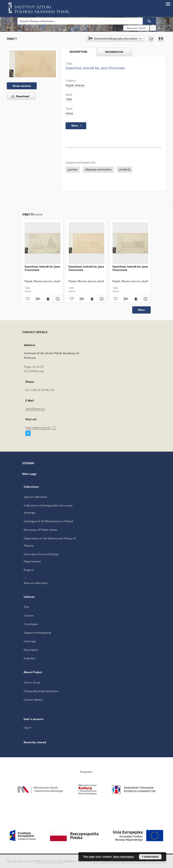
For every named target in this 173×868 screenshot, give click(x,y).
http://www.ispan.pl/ (41, 428)
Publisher (30, 658)
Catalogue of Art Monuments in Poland (48, 521)
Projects (29, 570)
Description (31, 650)
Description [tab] (78, 52)
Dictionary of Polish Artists (40, 530)
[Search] (149, 21)
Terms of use (32, 682)
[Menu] (168, 4)
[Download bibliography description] (37, 299)
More (141, 310)
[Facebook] (28, 434)
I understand (150, 857)
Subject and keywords (38, 633)
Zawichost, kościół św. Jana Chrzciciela (42, 268)
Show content (22, 86)
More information (124, 857)
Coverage (30, 641)
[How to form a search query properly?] (153, 28)
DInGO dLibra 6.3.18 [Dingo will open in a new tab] (48, 861)
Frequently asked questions (41, 691)
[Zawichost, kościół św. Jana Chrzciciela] (33, 64)
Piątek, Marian (75, 85)
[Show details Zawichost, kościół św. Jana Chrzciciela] (57, 299)
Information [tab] (114, 52)
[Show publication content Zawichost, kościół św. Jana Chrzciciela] (48, 299)
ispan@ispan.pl (35, 409)
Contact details (33, 700)
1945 (69, 99)
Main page (29, 474)
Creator (29, 615)
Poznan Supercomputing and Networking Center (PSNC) (129, 861)
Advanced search (136, 28)
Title (26, 607)
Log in (27, 727)
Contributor (31, 624)
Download (19, 96)
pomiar (73, 170)
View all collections (36, 583)
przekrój (125, 170)
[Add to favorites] (151, 39)
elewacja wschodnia (98, 170)
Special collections (35, 497)
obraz (69, 113)
